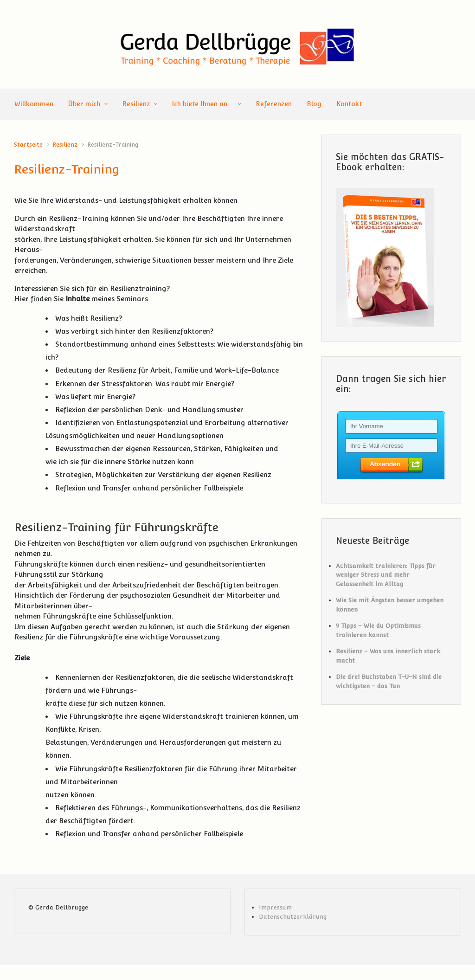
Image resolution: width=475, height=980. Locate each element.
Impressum (275, 907)
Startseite (28, 145)
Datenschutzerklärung (293, 917)
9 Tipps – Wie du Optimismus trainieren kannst (378, 630)
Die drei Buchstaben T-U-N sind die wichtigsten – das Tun (389, 681)
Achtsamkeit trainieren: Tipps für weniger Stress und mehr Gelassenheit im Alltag (386, 575)
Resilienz (65, 145)
